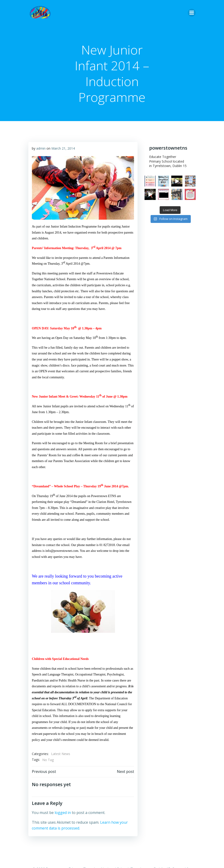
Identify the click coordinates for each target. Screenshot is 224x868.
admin (41, 148)
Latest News (61, 754)
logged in (63, 813)
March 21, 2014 (63, 148)
